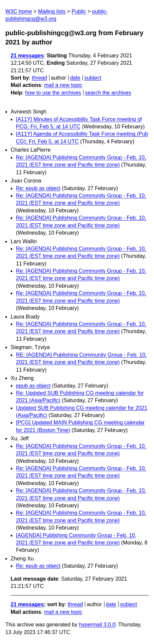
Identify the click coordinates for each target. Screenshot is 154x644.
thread (39, 78)
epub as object (33, 386)
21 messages (27, 56)
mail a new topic (63, 85)
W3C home (19, 11)
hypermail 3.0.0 (97, 625)
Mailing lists (52, 11)
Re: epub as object (38, 188)
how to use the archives (53, 93)
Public (79, 11)
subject (93, 78)
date (75, 78)
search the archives (108, 93)
